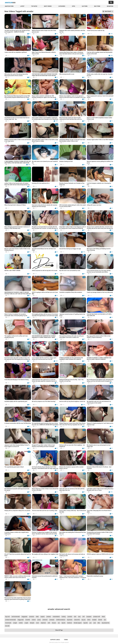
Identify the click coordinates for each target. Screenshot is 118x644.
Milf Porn (97, 6)
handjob (94, 620)
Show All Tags (59, 630)
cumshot (70, 617)
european (89, 617)
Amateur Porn (9, 6)
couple (26, 623)
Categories (62, 6)
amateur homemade (10, 620)
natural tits (77, 620)
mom (37, 623)
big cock (7, 617)
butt (75, 617)
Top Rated (34, 6)
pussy (39, 620)
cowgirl (15, 623)
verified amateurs (61, 620)
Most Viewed (48, 6)
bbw (99, 623)
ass (105, 620)
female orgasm (78, 623)
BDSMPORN (110, 6)
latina (89, 620)
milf (84, 617)
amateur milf (97, 617)
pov (91, 623)
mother (21, 623)
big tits (64, 623)
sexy (79, 617)
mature (34, 620)
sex (59, 623)
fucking (64, 617)
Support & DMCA (55, 640)
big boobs (70, 620)
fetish (103, 617)
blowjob (32, 623)
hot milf (7, 626)
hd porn (54, 623)
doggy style (21, 620)
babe (37, 617)
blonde (100, 620)
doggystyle (24, 617)
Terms (66, 640)
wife (49, 623)
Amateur (10, 3)
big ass (84, 620)
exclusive (32, 617)
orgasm (43, 617)
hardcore (70, 623)
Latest (22, 6)
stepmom (43, 623)
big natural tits (106, 623)
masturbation (56, 617)
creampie (52, 620)
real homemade (16, 617)
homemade (8, 623)
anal (95, 623)
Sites (73, 6)
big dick (86, 623)
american (45, 620)
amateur (49, 617)
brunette (28, 620)
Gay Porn (85, 6)
